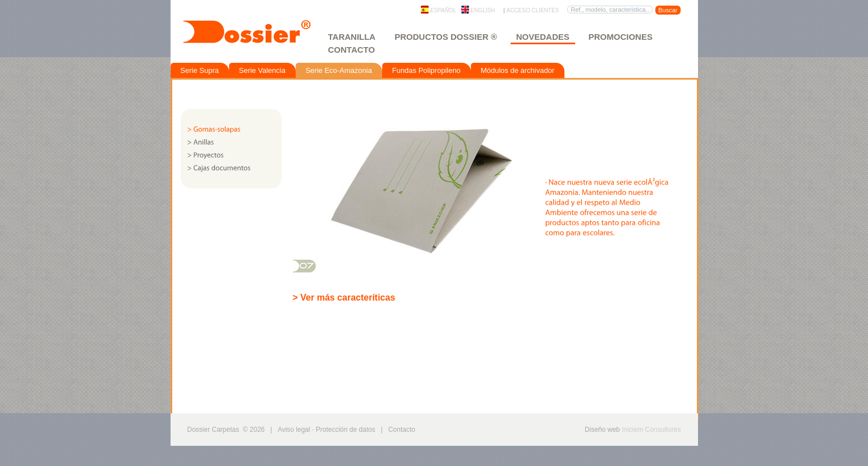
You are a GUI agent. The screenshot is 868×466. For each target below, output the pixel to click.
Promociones (621, 37)
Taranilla (352, 37)
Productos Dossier (446, 37)
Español (438, 10)
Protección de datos (346, 430)
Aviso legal (294, 430)
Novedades (543, 37)
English (478, 10)
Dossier (259, 38)
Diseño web (602, 430)
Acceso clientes (532, 10)
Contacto (352, 50)
